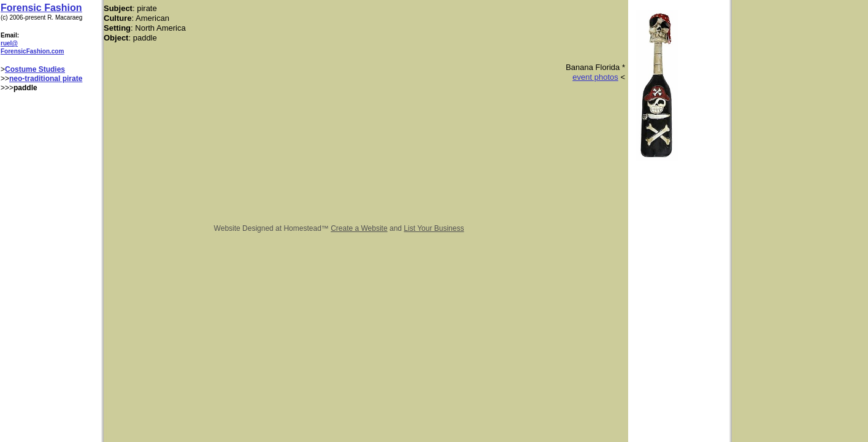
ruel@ (9, 43)
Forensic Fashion (41, 8)
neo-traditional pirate (46, 79)
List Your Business (434, 228)
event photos (595, 77)
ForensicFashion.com (32, 51)
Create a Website (359, 228)
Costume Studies (35, 69)
